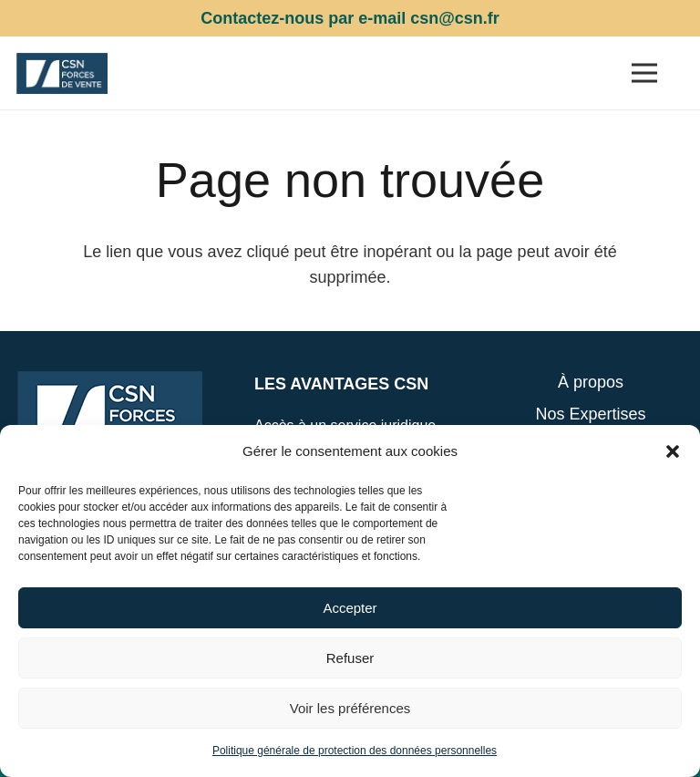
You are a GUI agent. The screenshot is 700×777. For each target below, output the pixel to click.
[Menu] (644, 73)
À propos (591, 382)
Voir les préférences (350, 708)
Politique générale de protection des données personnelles (355, 751)
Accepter (350, 608)
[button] (673, 451)
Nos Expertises (590, 414)
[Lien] (62, 73)
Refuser (350, 658)
